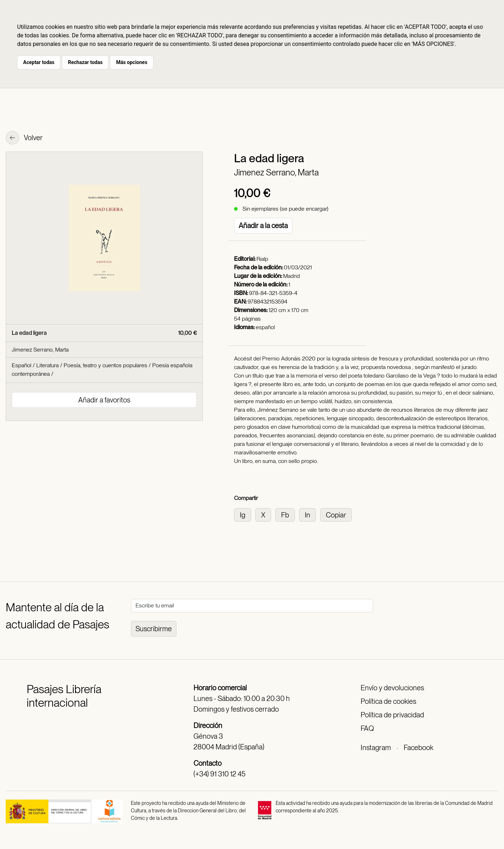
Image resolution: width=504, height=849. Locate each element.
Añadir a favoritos (104, 400)
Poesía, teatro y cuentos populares (105, 365)
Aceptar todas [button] (39, 62)
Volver (24, 138)
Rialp (262, 259)
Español (22, 365)
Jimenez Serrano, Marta (276, 172)
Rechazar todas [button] (85, 62)
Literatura (47, 365)
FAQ (367, 728)
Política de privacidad (392, 715)
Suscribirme (154, 629)
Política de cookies (388, 701)
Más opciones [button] (132, 62)
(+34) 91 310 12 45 (219, 774)
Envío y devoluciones (392, 688)
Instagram (376, 748)
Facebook (418, 748)
